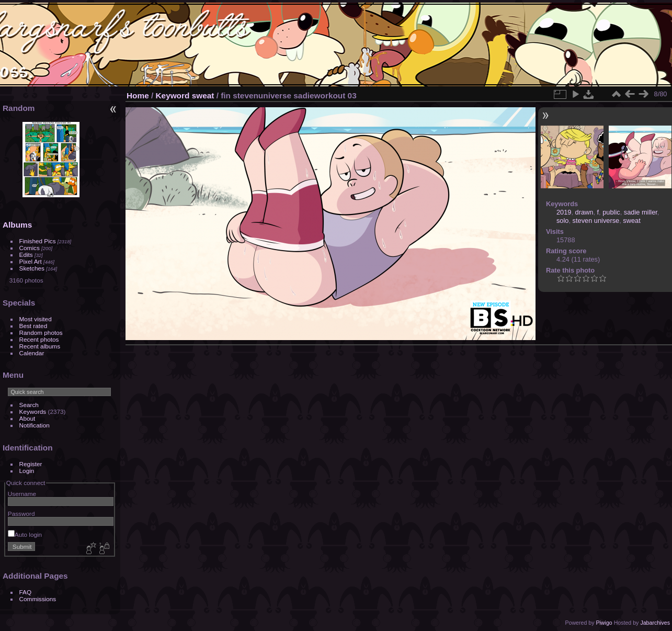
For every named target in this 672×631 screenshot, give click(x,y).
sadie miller (641, 212)
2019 (564, 212)
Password (21, 514)
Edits (26, 255)
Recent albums (40, 346)
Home (138, 95)
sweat (203, 95)
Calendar (32, 353)
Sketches (32, 268)
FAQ (26, 592)
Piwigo (604, 623)
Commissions (38, 599)
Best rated (33, 326)
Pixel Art (31, 261)
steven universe (596, 221)
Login (27, 471)
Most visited (36, 319)
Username (22, 494)
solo (562, 221)
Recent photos (39, 339)
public (611, 212)
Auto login (25, 534)
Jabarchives (655, 623)
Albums (17, 225)
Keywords (33, 412)
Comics (30, 248)
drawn (584, 212)
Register (31, 464)
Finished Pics (38, 241)
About (27, 418)
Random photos (41, 333)
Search (29, 405)
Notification (35, 425)
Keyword (173, 95)
